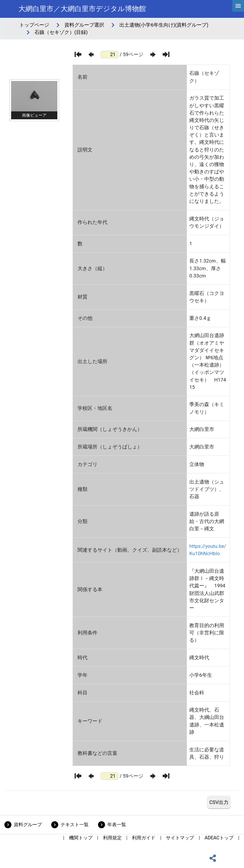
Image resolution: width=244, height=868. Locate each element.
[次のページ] (153, 55)
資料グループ (28, 825)
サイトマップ (180, 838)
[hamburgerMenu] (238, 6)
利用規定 (112, 838)
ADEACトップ (219, 838)
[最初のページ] (78, 54)
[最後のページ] (166, 54)
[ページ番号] (109, 55)
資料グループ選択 (84, 25)
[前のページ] (91, 55)
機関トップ (81, 838)
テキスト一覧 (75, 825)
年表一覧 (117, 825)
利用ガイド (144, 838)
